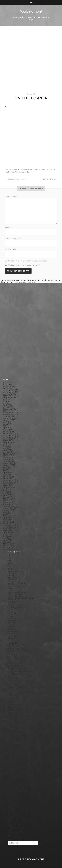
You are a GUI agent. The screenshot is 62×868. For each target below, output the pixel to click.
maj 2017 (7, 471)
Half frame (13, 675)
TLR (10, 821)
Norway (12, 753)
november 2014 (10, 527)
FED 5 (11, 639)
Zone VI (12, 839)
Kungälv (12, 718)
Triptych (12, 826)
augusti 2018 (9, 443)
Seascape (12, 795)
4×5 (10, 558)
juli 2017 (7, 467)
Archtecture (14, 577)
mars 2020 (8, 407)
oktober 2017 (9, 461)
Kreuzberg (13, 716)
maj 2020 (8, 403)
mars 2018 (8, 452)
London (12, 727)
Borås (11, 590)
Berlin (11, 585)
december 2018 (11, 435)
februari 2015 (9, 521)
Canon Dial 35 (14, 594)
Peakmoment (31, 11)
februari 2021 (9, 386)
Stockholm (13, 810)
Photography (21, 172)
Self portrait (13, 796)
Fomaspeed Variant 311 (18, 648)
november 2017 (10, 459)
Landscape (13, 720)
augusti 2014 (9, 532)
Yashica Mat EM (15, 838)
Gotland (12, 667)
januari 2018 (9, 456)
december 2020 (11, 390)
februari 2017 (9, 476)
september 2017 (11, 463)
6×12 (10, 560)
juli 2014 (7, 534)
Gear (10, 662)
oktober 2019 (9, 416)
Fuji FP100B (13, 656)
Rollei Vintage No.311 (17, 787)
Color (10, 603)
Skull (10, 802)
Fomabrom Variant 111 (18, 645)
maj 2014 (7, 538)
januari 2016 (9, 501)
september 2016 (11, 486)
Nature (11, 742)
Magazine (12, 729)
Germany (12, 663)
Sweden (12, 815)
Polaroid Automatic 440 (19, 776)
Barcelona (22, 169)
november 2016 (10, 482)
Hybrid (11, 682)
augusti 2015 (9, 510)
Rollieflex (12, 789)
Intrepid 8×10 (14, 699)
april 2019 (8, 428)
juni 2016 (7, 491)
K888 (11, 703)
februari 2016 (9, 499)
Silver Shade (14, 798)
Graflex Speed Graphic (18, 671)
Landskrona (13, 721)
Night (11, 744)
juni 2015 (7, 514)
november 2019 (10, 414)
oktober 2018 (9, 439)
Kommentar (11, 196)
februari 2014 (9, 544)
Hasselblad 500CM (17, 678)
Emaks (11, 633)
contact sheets (15, 607)
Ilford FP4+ (13, 684)
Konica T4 (12, 712)
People (11, 172)
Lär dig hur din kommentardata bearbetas (30, 281)
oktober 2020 (10, 394)
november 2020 (11, 392)
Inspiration (13, 695)
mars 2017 (8, 474)
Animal (11, 575)
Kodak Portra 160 (16, 705)
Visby (10, 830)
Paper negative (15, 759)
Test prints (13, 819)
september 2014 (11, 531)
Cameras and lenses (17, 592)
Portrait (12, 780)
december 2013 (10, 547)
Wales (11, 834)
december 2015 (10, 502)
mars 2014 (8, 542)
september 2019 (11, 418)
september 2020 (11, 396)
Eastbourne (13, 632)
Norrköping (13, 751)
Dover (11, 630)
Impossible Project (17, 693)
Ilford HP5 (13, 686)
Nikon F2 (12, 746)
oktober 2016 (9, 484)
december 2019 (10, 413)
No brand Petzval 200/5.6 (20, 748)
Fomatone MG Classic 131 (19, 650)
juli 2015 (7, 512)
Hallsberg (12, 676)
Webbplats (10, 249)
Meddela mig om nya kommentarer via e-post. (27, 261)
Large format (14, 723)
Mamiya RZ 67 (14, 731)
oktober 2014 (9, 529)
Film (10, 641)
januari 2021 (9, 388)
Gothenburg (14, 665)
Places (11, 766)
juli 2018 (7, 444)
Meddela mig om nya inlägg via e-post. (24, 265)
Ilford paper (14, 690)
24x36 (8, 169)
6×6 (10, 564)
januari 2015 (9, 523)
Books (11, 588)
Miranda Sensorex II (17, 740)
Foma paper (14, 643)
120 (10, 555)
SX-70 (11, 817)
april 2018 (8, 450)
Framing (12, 654)
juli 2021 (7, 383)
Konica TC (13, 714)
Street (30, 172)
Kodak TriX (45, 169)
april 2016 (8, 495)
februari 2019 (9, 431)
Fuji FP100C (13, 658)
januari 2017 (9, 478)
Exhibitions (13, 637)
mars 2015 (8, 519)
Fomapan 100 (14, 647)
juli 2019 (7, 422)
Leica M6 (12, 725)
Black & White (34, 169)
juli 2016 (7, 489)
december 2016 (10, 480)
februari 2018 (9, 454)
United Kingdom (16, 828)
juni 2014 (7, 536)
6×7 (10, 566)
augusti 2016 (9, 488)
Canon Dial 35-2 (15, 596)
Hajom (11, 673)
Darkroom (13, 615)
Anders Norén (35, 862)
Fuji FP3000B (14, 660)
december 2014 (10, 525)
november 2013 (10, 549)
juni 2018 (7, 446)
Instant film (13, 697)
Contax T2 (13, 609)
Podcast (12, 772)
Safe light (12, 793)
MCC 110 (12, 736)
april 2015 (8, 517)
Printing (12, 781)
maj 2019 (7, 426)
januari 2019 (9, 433)
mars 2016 (8, 497)
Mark (10, 733)
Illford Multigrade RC (18, 691)
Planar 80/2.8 (14, 768)
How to (11, 680)
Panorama (13, 757)
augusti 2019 (9, 420)
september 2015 (11, 508)
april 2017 (8, 473)
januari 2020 (9, 411)
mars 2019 (8, 429)
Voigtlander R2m (16, 832)
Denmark (12, 620)
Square (11, 808)
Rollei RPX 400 (15, 785)
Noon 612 (12, 750)
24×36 (11, 557)
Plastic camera (15, 770)
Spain (11, 806)
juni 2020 (8, 401)
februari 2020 (10, 409)
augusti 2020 (9, 398)
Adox (10, 570)
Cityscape (12, 602)
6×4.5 (10, 562)
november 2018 (11, 437)
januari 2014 (9, 546)
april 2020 (8, 405)
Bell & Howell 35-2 (17, 583)
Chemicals (13, 600)
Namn (8, 227)
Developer (13, 622)
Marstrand (13, 735)
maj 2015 (7, 516)
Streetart (12, 813)
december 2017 (10, 458)
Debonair (12, 618)
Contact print (14, 605)
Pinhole (12, 765)
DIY (10, 628)
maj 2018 (7, 448)
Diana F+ (12, 624)
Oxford (11, 755)
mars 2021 (8, 384)
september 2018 (11, 441)
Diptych (12, 626)
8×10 (10, 568)
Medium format (15, 738)
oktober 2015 (9, 506)
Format (11, 652)
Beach (11, 581)
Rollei (11, 783)
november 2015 (10, 504)
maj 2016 (7, 493)
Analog (14, 169)
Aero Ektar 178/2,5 (16, 572)
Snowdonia (13, 804)
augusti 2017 (9, 465)
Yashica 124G (14, 836)
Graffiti (11, 669)
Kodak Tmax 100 (16, 706)
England (12, 635)
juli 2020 (7, 399)
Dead (10, 617)
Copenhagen (14, 611)
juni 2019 (7, 424)
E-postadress (12, 238)
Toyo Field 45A (15, 825)
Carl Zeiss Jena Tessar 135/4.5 (21, 598)
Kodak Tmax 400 (16, 708)
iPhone (11, 701)
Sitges (11, 800)
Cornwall (12, 613)
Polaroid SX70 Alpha (18, 778)
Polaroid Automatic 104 (19, 774)
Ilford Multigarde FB (18, 688)
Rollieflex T (13, 791)
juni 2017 (7, 469)
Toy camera (13, 823)
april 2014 (8, 540)
